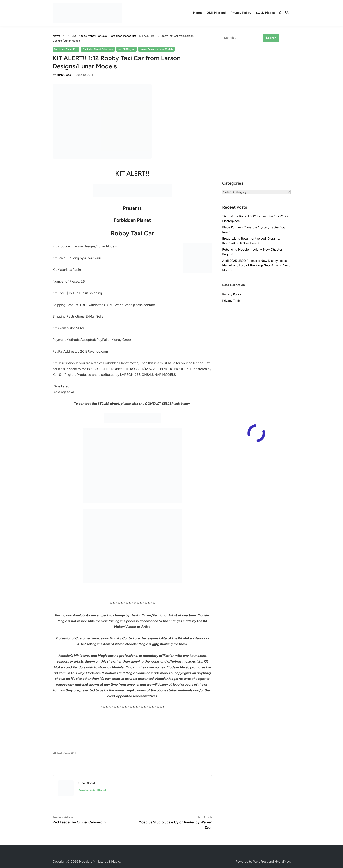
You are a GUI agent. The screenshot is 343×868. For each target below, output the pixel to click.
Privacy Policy (241, 13)
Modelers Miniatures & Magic (99, 862)
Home (197, 13)
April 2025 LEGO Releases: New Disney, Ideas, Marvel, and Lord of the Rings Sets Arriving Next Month (256, 265)
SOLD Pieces (265, 13)
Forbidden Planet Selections (98, 49)
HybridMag (282, 862)
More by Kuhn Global (92, 790)
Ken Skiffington (126, 49)
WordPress (260, 862)
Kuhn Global (64, 75)
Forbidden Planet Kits (66, 49)
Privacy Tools (231, 301)
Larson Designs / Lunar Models (156, 49)
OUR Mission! (216, 13)
